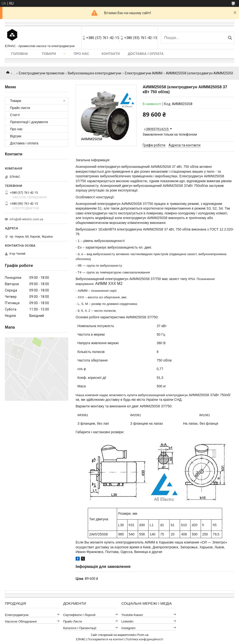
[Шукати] (230, 38)
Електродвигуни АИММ (144, 73)
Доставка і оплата (146, 54)
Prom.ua (143, 635)
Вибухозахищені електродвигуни (95, 73)
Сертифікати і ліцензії (79, 615)
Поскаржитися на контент (106, 639)
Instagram (129, 628)
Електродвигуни (17, 615)
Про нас (81, 54)
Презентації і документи (29, 122)
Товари (49, 54)
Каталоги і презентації (80, 628)
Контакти (111, 54)
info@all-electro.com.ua (26, 219)
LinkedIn (127, 621)
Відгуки (16, 136)
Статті (15, 115)
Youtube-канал (132, 615)
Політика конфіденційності (144, 639)
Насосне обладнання (21, 621)
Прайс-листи (20, 108)
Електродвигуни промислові (42, 73)
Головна (19, 54)
